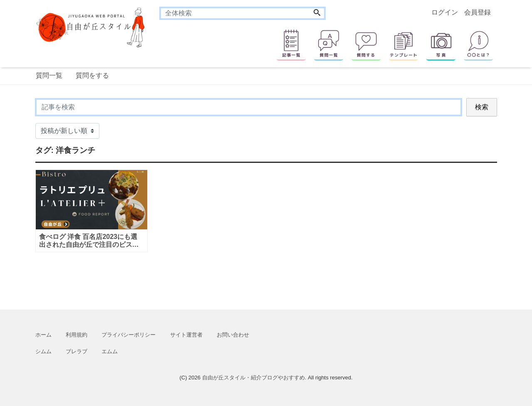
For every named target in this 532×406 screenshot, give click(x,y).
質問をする (92, 75)
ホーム (43, 335)
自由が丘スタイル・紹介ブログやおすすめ (254, 378)
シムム (43, 351)
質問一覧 (49, 75)
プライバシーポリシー (129, 335)
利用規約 (77, 335)
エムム (110, 351)
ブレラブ (77, 351)
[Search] (317, 13)
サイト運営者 (186, 335)
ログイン (445, 12)
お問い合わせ (233, 335)
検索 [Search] (482, 107)
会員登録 (478, 12)
